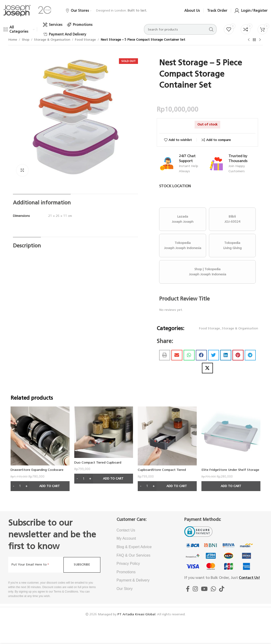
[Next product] (260, 40)
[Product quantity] (20, 486)
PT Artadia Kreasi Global (136, 614)
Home (13, 40)
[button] (165, 355)
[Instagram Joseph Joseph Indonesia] (195, 589)
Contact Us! (249, 578)
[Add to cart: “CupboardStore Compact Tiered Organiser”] (167, 486)
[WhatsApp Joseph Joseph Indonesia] (213, 589)
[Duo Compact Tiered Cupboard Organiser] (104, 432)
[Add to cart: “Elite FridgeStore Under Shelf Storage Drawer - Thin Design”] (231, 486)
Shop (26, 40)
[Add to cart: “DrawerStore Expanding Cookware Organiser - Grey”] (40, 486)
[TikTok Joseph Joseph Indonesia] (222, 589)
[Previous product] (249, 40)
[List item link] (142, 530)
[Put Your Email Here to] (36, 565)
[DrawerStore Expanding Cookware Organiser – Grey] (40, 436)
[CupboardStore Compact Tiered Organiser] (167, 436)
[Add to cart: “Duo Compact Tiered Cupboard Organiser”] (104, 479)
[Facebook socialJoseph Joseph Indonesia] (188, 589)
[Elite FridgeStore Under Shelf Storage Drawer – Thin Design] (231, 436)
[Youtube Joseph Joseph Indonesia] (204, 589)
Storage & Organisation (52, 40)
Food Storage (85, 40)
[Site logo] (17, 10)
